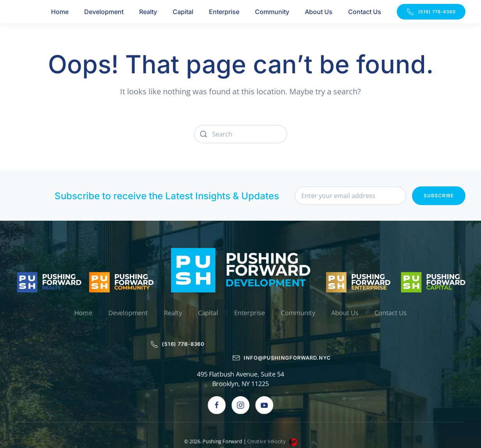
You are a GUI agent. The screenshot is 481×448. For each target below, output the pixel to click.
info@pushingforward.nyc (282, 331)
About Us (319, 12)
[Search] (240, 134)
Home (60, 12)
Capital (183, 12)
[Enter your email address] (350, 196)
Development (104, 12)
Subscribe (439, 196)
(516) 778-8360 (431, 12)
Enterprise (224, 12)
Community (272, 12)
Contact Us (365, 12)
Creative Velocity (273, 414)
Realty (148, 12)
